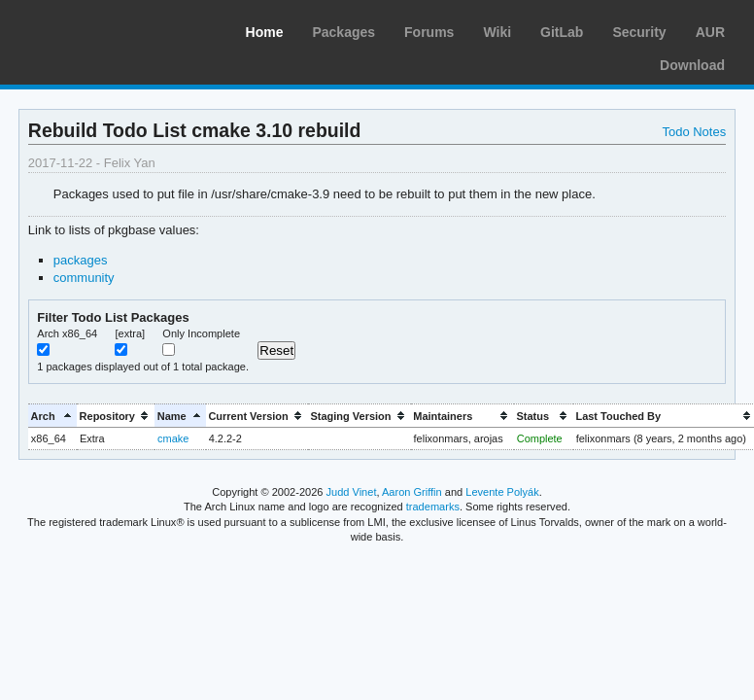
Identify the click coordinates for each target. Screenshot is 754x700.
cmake (173, 438)
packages (81, 260)
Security (639, 32)
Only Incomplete (201, 333)
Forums (429, 32)
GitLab (562, 32)
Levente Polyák (502, 492)
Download (692, 65)
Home (265, 32)
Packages (343, 32)
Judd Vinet (352, 492)
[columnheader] (52, 416)
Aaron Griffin (412, 492)
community (84, 278)
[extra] (130, 333)
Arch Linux (107, 29)
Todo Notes (694, 132)
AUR (710, 32)
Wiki (497, 32)
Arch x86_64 (67, 333)
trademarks (433, 507)
